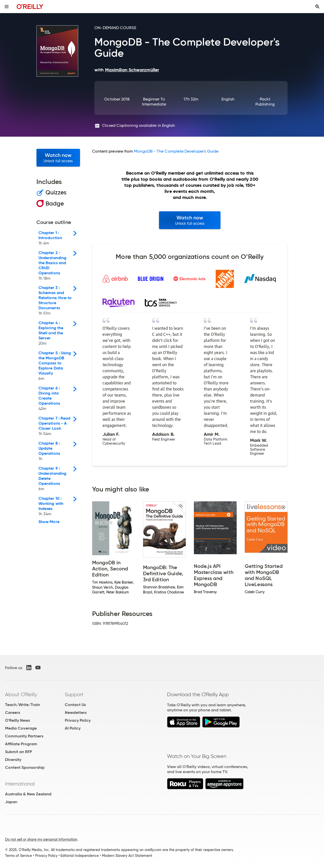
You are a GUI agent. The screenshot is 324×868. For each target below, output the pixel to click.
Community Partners (24, 736)
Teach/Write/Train (23, 705)
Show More (49, 522)
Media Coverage (21, 728)
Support (74, 694)
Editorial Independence (80, 856)
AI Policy (73, 728)
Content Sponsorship (25, 767)
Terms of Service (18, 856)
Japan (11, 802)
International (20, 784)
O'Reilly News (17, 720)
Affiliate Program (21, 744)
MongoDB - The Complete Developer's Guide (176, 151)
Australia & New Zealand (28, 794)
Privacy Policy (78, 720)
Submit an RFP (18, 752)
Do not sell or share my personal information (41, 839)
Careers (13, 712)
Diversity (13, 760)
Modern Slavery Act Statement (127, 856)
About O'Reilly (21, 694)
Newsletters (76, 712)
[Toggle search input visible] (317, 7)
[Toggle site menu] (7, 7)
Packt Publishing (265, 102)
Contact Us (75, 705)
